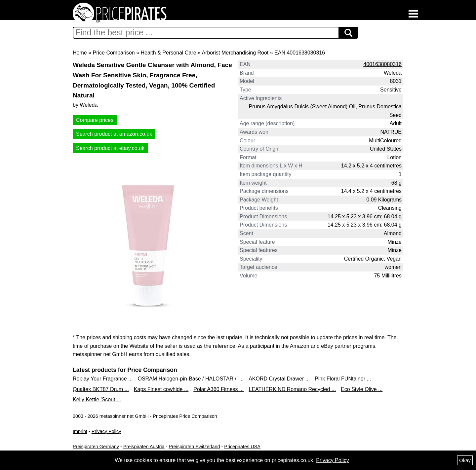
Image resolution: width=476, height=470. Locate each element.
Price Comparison (114, 53)
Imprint (80, 431)
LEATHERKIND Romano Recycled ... (292, 389)
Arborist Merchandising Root (235, 53)
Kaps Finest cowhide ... (161, 389)
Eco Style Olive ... (362, 389)
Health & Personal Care (168, 53)
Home (80, 53)
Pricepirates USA (242, 447)
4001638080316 (382, 64)
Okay (465, 460)
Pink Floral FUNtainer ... (343, 379)
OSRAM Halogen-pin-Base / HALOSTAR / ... (191, 379)
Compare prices (95, 120)
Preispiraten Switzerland (194, 447)
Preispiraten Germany (96, 447)
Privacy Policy (106, 431)
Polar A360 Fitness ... (218, 389)
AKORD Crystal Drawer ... (279, 379)
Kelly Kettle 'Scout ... (97, 399)
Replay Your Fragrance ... (103, 379)
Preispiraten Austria (144, 447)
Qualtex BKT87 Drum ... (101, 389)
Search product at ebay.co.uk (110, 148)
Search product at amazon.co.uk (114, 134)
